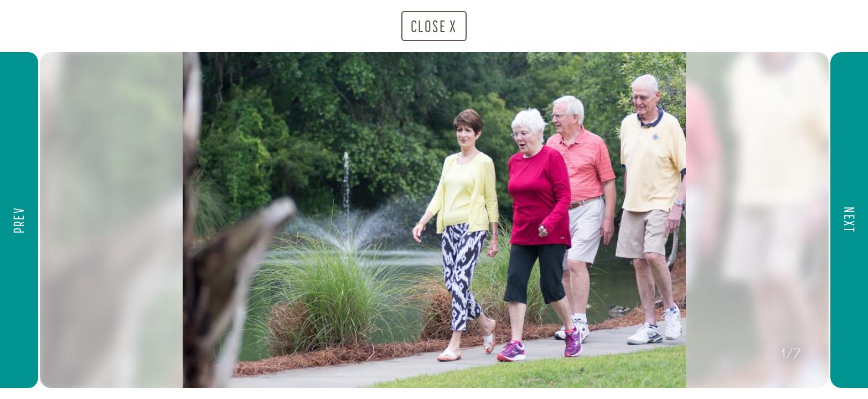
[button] (20, 220)
